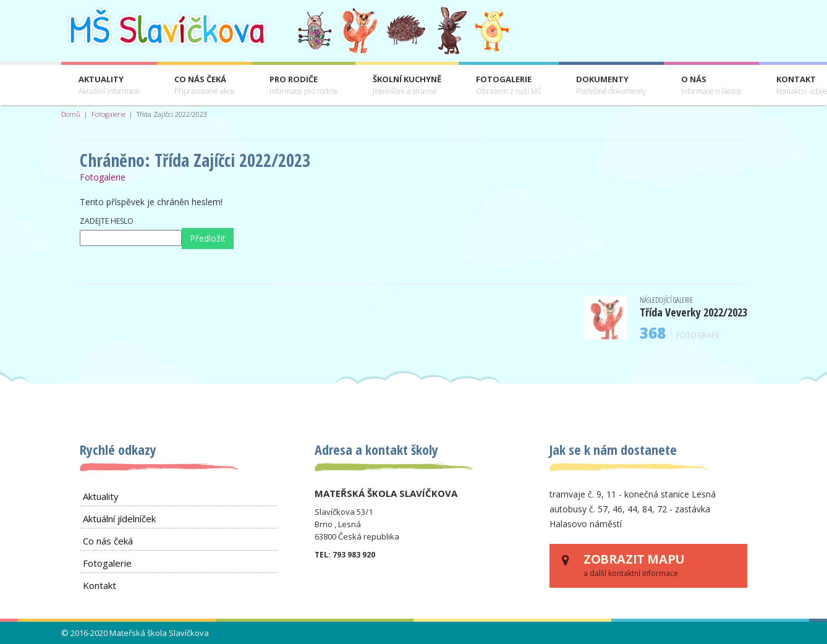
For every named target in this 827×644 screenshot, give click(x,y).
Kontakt (100, 585)
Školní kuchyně (407, 86)
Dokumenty (611, 86)
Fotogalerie (509, 86)
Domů (71, 114)
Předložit (208, 238)
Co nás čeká (205, 86)
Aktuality (109, 86)
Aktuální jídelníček (119, 519)
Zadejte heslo (107, 221)
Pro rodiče (304, 86)
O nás (711, 86)
